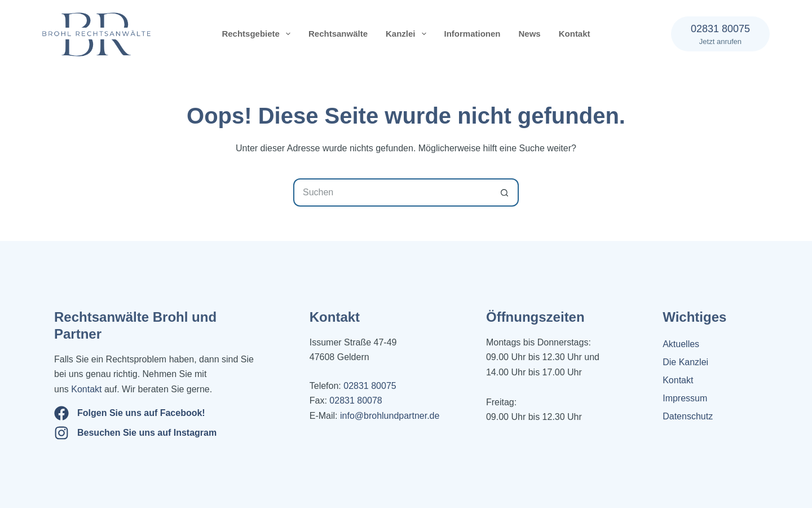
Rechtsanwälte (338, 34)
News (530, 34)
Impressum (685, 398)
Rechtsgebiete (258, 34)
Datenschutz (688, 416)
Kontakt (575, 34)
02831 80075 (370, 386)
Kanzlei (408, 34)
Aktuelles (681, 344)
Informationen (473, 34)
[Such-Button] (505, 192)
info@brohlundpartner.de (390, 416)
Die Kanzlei (685, 362)
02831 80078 (355, 400)
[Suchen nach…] (392, 192)
